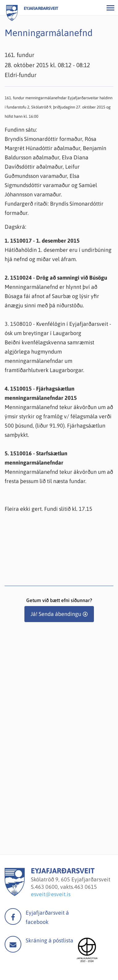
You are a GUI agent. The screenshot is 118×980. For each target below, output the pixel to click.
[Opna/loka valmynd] (110, 8)
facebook (13, 916)
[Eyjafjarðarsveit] (15, 894)
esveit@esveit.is (51, 894)
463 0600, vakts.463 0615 (66, 887)
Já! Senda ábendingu (56, 614)
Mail (13, 944)
